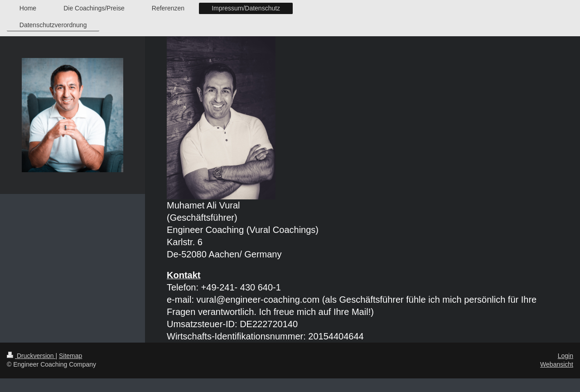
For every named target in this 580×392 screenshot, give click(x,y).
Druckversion (31, 356)
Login (565, 356)
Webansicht (557, 364)
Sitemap (70, 356)
